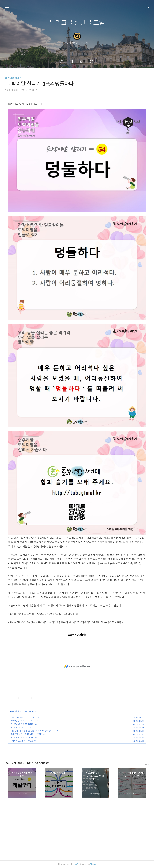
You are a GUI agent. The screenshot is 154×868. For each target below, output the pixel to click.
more (146, 764)
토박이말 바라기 (13, 78)
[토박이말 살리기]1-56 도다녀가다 (23, 721)
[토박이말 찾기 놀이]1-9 (19, 727)
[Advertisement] (77, 666)
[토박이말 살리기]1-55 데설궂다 (22, 724)
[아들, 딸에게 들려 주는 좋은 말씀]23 (23, 717)
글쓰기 (62, 62)
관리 (92, 62)
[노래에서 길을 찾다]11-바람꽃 (21, 741)
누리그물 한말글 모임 (77, 23)
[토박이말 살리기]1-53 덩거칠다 (22, 737)
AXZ (76, 864)
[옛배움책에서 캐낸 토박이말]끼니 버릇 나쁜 (26, 734)
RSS (82, 62)
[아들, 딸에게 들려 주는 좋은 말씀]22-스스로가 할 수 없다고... (33, 731)
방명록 (72, 62)
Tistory (93, 864)
